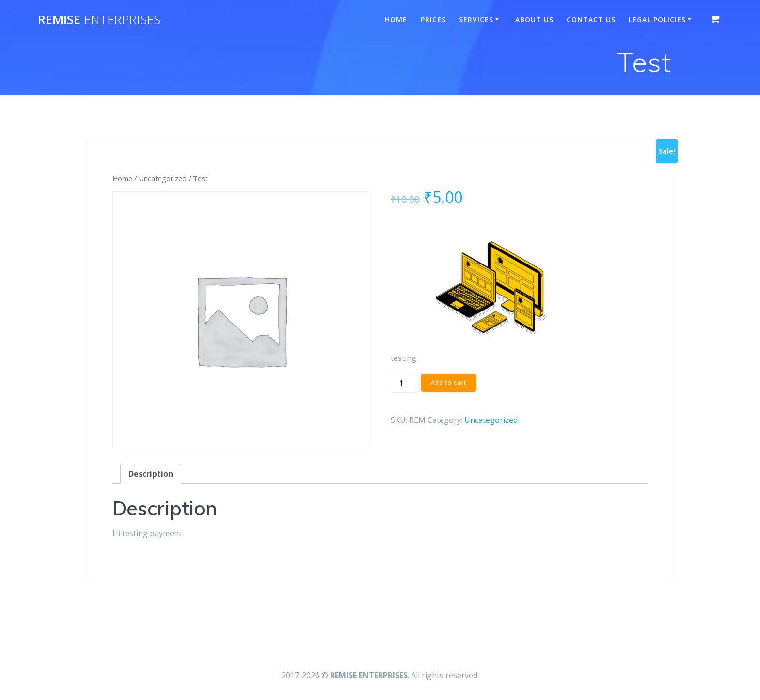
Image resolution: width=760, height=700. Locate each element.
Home (396, 20)
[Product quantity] (405, 383)
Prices (433, 20)
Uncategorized (163, 178)
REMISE (99, 20)
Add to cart (449, 383)
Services (476, 20)
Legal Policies (657, 20)
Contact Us (591, 20)
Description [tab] (151, 474)
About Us (534, 20)
